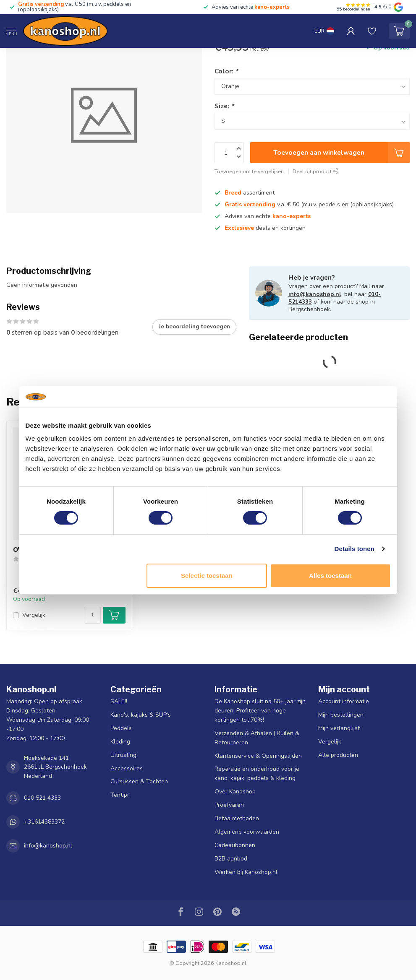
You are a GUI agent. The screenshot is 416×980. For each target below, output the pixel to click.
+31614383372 (44, 822)
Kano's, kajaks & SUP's (141, 715)
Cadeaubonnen (235, 845)
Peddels (121, 728)
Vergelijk (34, 615)
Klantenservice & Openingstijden (258, 756)
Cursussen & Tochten (139, 781)
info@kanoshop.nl (315, 294)
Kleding (120, 742)
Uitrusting (123, 755)
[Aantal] (92, 615)
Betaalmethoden (237, 818)
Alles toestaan (330, 576)
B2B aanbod (231, 859)
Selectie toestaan (207, 576)
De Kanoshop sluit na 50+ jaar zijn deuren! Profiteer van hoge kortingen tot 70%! (260, 711)
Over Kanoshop (235, 792)
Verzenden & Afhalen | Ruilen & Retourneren (257, 738)
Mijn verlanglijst (339, 728)
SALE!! (119, 701)
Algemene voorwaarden (247, 832)
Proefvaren (229, 805)
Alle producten (338, 755)
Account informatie (344, 701)
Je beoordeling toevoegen (194, 327)
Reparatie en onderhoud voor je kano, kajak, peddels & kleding (257, 773)
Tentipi (119, 795)
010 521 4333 (42, 798)
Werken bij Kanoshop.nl (246, 872)
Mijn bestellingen (341, 715)
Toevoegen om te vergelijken (249, 171)
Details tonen (355, 549)
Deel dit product (315, 171)
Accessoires (127, 768)
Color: (226, 71)
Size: (224, 106)
